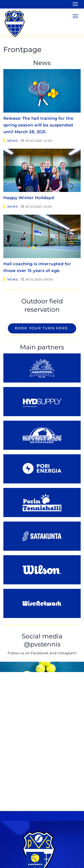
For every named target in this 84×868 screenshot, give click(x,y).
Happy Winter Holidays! (29, 198)
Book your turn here (42, 328)
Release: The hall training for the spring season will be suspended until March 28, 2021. (38, 125)
